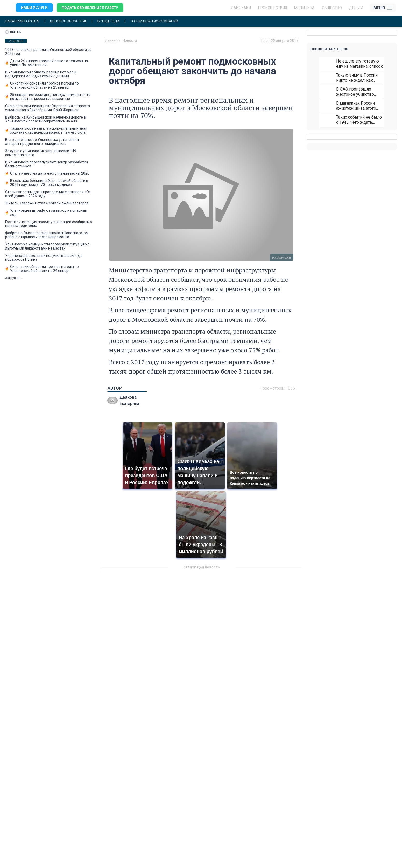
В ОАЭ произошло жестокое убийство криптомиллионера (355, 92)
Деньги (356, 8)
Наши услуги (34, 8)
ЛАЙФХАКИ (241, 8)
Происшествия (273, 8)
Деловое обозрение (70, 21)
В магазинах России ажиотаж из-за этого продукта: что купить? (357, 106)
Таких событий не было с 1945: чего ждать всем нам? (359, 120)
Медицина (304, 8)
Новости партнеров (329, 49)
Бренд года (112, 21)
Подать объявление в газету (91, 8)
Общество (332, 8)
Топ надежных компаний (159, 21)
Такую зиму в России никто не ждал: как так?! (357, 78)
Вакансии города (23, 21)
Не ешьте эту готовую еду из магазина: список (359, 64)
